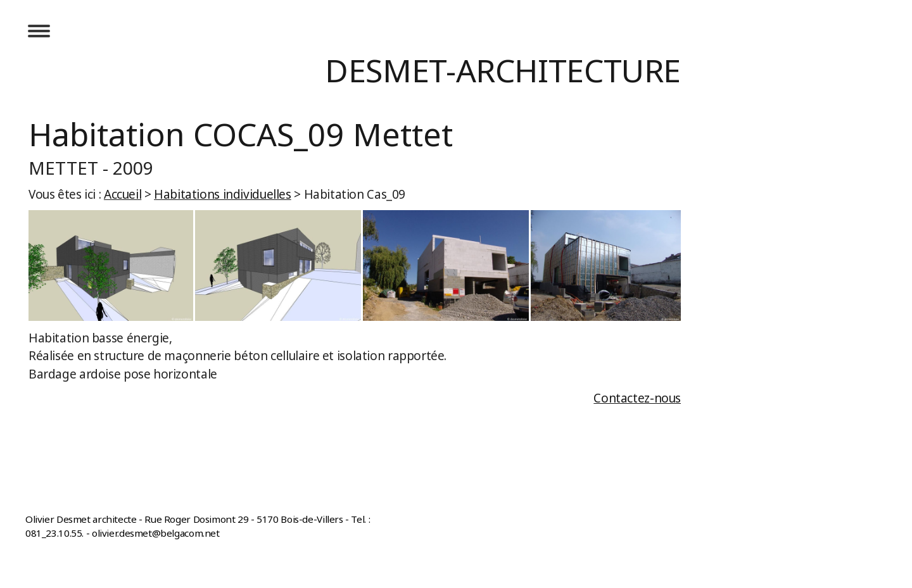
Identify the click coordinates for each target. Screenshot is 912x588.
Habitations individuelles (223, 194)
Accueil (123, 194)
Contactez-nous (637, 398)
